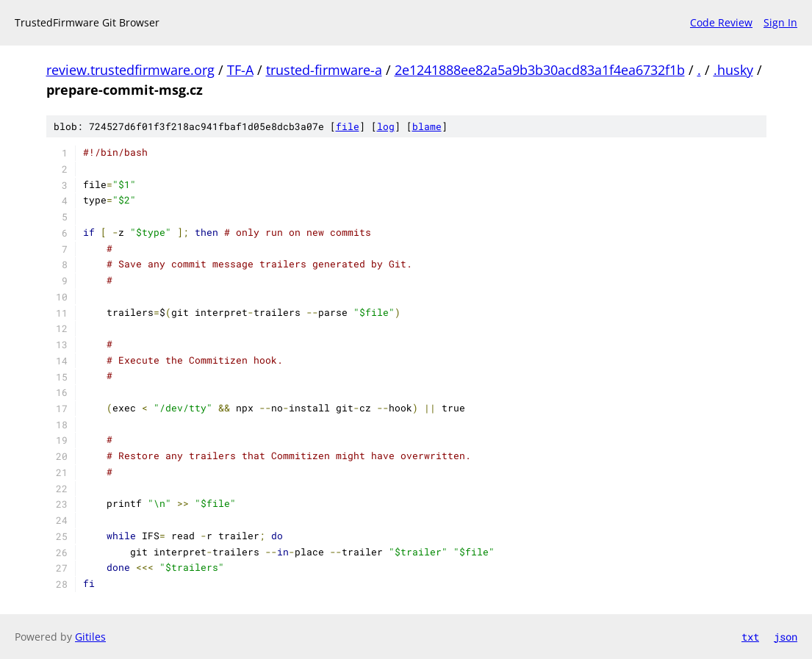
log (386, 126)
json (786, 637)
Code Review (721, 22)
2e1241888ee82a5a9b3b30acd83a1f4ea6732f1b (540, 70)
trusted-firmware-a (324, 70)
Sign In (780, 22)
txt (750, 637)
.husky (733, 70)
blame (427, 126)
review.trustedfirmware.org (130, 70)
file (348, 126)
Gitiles (90, 637)
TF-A (240, 70)
